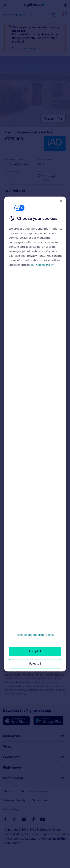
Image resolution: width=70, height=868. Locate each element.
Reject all (35, 664)
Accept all (35, 651)
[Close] (61, 201)
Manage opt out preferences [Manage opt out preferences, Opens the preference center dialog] (35, 635)
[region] (35, 434)
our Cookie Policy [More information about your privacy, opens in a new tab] (42, 265)
